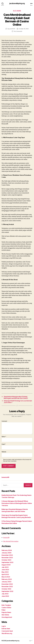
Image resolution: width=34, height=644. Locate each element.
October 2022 (6, 589)
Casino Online (6, 608)
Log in (4, 626)
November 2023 (7, 558)
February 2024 (7, 550)
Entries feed (6, 629)
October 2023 (6, 560)
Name (4, 437)
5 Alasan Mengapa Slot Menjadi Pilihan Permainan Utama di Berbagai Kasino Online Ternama (17, 503)
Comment (4, 421)
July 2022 (5, 594)
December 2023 (7, 555)
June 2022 (5, 596)
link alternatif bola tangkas (11, 541)
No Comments (18, 31)
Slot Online (17, 11)
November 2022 (7, 586)
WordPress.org (7, 633)
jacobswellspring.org (17, 3)
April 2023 (5, 574)
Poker (4, 610)
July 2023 (5, 567)
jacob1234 (12, 29)
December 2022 (7, 584)
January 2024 (6, 553)
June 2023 (5, 570)
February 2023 (7, 579)
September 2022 (7, 591)
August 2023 (6, 565)
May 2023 (5, 572)
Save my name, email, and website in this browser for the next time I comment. (17, 460)
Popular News (6, 612)
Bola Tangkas (6, 605)
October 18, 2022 (24, 29)
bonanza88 (5, 477)
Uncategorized (7, 617)
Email (4, 444)
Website (4, 452)
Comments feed (7, 631)
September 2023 (7, 562)
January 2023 (6, 582)
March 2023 (6, 577)
